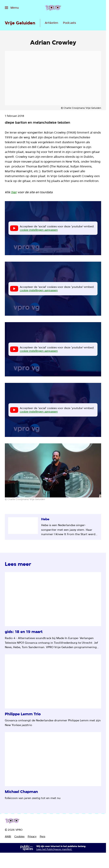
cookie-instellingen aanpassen (39, 230)
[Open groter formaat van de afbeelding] (53, 470)
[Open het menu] (12, 8)
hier (14, 192)
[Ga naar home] (53, 8)
